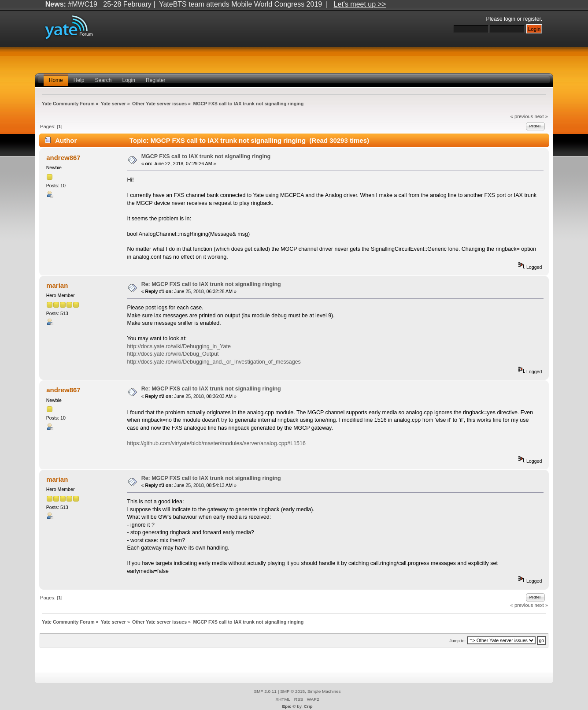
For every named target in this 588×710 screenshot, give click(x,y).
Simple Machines (324, 691)
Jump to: (458, 641)
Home (56, 80)
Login (129, 80)
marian (57, 285)
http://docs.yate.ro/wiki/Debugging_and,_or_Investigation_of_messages (214, 362)
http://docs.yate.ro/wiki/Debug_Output (173, 354)
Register (156, 80)
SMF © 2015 (292, 691)
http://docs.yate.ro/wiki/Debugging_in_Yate (179, 346)
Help (79, 80)
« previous (522, 116)
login (510, 19)
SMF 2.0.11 (265, 691)
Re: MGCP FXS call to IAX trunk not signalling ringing (211, 284)
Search (103, 80)
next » (541, 116)
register (532, 19)
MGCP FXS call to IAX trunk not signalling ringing (206, 156)
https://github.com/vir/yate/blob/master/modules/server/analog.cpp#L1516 (216, 443)
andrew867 (63, 158)
